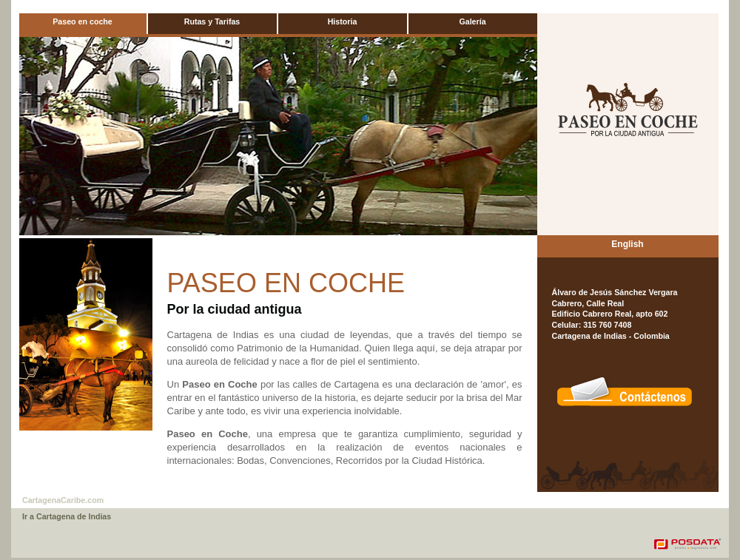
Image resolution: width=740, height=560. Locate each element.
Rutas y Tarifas (212, 21)
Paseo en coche (83, 21)
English (627, 244)
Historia (343, 21)
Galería (472, 21)
